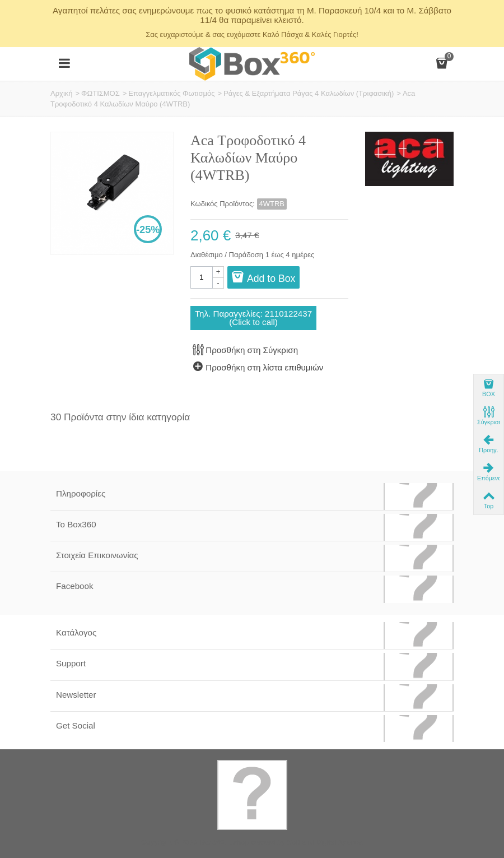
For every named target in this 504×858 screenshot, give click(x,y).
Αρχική (62, 93)
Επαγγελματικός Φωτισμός (171, 93)
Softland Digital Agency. (325, 842)
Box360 (212, 842)
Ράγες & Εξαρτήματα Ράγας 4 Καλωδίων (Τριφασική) (309, 93)
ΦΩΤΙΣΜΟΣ (101, 93)
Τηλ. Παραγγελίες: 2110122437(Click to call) (253, 318)
